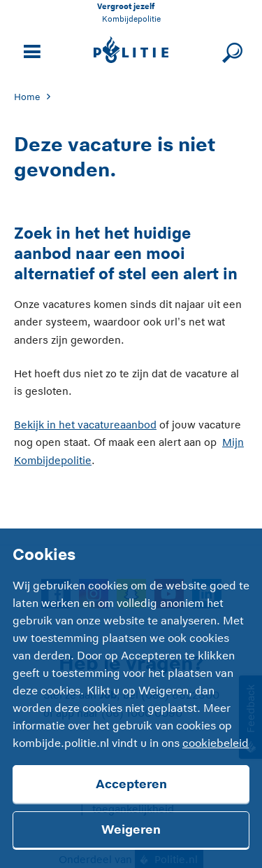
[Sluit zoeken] (230, 50)
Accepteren (131, 784)
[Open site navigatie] (30, 50)
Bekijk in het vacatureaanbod (85, 425)
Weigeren (131, 829)
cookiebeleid (216, 743)
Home (27, 97)
